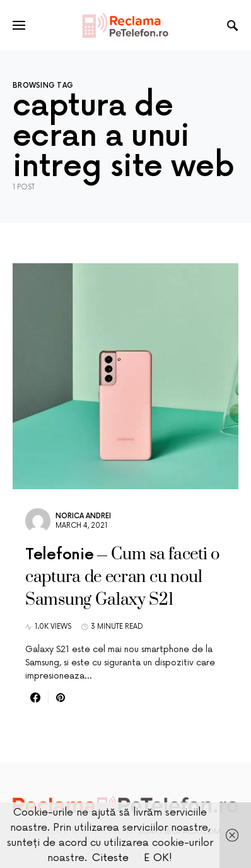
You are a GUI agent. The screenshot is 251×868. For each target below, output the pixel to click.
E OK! (158, 858)
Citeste (110, 858)
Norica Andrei (83, 516)
